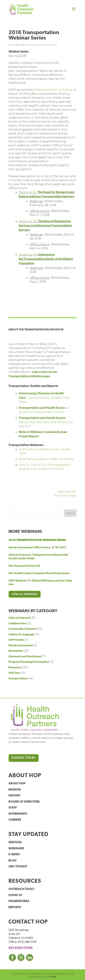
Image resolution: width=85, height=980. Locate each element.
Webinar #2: (45, 225)
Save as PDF (67, 491)
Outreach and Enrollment (25, 657)
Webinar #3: (46, 259)
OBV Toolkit (18, 867)
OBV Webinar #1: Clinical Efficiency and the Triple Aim (40, 583)
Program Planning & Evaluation (29, 662)
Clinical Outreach (20, 618)
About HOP (17, 784)
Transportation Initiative (54, 90)
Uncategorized (36, 45)
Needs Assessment (21, 646)
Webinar (52, 45)
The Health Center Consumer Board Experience (39, 573)
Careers (15, 820)
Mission (15, 790)
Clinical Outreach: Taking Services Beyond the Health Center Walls (38, 557)
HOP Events (16, 640)
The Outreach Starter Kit (24, 566)
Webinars (16, 849)
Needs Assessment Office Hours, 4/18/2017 (37, 548)
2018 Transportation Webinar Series (46, 459)
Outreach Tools (21, 889)
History (15, 796)
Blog (13, 861)
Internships (18, 814)
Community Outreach (23, 629)
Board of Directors (24, 802)
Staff (13, 808)
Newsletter (16, 651)
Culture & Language (21, 635)
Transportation (18, 679)
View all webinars (25, 594)
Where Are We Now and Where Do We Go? (46, 422)
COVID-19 (15, 895)
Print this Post (65, 495)
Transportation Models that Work (44, 398)
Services (15, 842)
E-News (14, 854)
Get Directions (21, 948)
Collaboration (18, 624)
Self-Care (14, 673)
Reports (15, 907)
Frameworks (19, 901)
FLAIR (52, 977)
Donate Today (24, 758)
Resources (15, 668)
